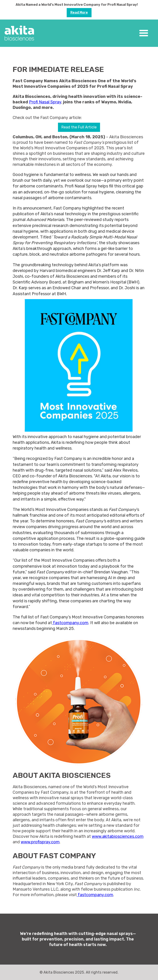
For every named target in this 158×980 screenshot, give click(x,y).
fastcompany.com (70, 623)
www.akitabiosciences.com (118, 836)
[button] (144, 33)
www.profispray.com (40, 842)
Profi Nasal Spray (45, 102)
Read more (79, 13)
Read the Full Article (79, 127)
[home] (19, 33)
